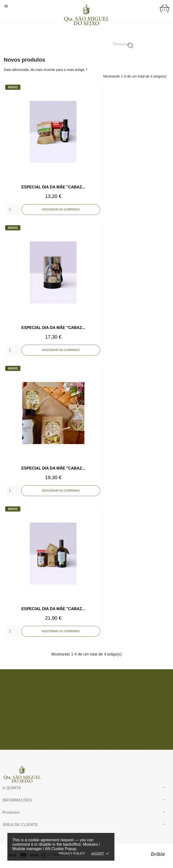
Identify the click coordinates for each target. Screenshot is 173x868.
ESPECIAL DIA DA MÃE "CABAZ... (53, 189)
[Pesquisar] (124, 44)
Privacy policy (72, 853)
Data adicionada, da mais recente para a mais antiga (46, 69)
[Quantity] (13, 211)
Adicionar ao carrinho (61, 211)
